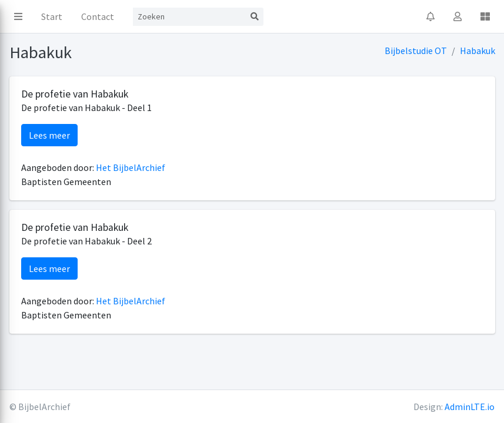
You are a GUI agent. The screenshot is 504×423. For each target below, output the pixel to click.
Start (52, 16)
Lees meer (49, 135)
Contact (98, 16)
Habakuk (478, 51)
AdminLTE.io (470, 407)
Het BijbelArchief (131, 167)
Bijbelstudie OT (416, 51)
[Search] (189, 17)
